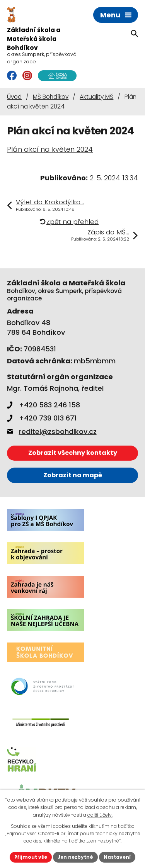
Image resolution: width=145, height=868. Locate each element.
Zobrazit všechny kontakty (73, 453)
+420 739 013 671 (42, 418)
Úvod (14, 97)
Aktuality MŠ (96, 97)
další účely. (100, 815)
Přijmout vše (31, 857)
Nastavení (117, 857)
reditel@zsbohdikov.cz (52, 431)
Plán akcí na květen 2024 (50, 149)
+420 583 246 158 (43, 405)
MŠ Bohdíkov (51, 97)
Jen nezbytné (75, 857)
